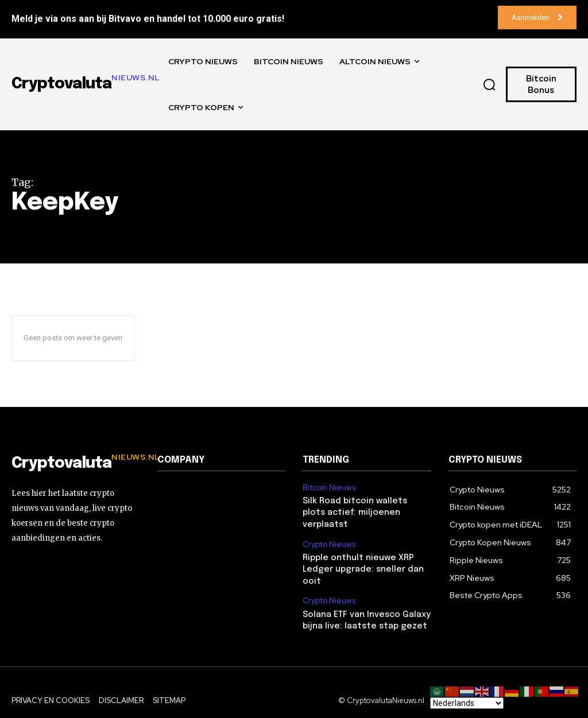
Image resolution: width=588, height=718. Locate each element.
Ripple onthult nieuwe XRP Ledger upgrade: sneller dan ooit (360, 555)
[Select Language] (467, 703)
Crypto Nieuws (328, 530)
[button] (489, 84)
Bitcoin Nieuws (328, 487)
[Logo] (76, 464)
